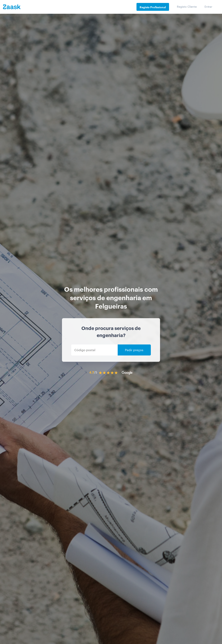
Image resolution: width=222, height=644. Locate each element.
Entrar (208, 6)
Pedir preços (134, 350)
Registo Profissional (153, 7)
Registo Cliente (187, 6)
